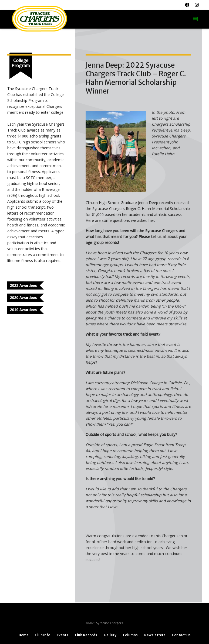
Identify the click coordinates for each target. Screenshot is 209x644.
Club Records (86, 635)
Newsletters (155, 635)
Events (63, 635)
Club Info (43, 635)
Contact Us (181, 635)
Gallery (110, 635)
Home (24, 635)
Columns (130, 635)
